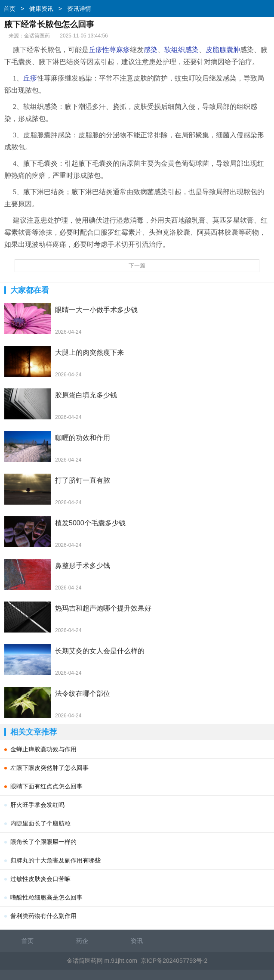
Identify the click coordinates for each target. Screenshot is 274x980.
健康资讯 (41, 9)
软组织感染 (182, 50)
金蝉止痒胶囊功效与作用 (43, 749)
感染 (151, 50)
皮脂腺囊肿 (223, 50)
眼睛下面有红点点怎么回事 (46, 786)
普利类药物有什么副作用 (43, 916)
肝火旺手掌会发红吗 (37, 805)
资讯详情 (79, 9)
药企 (82, 941)
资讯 (137, 941)
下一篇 (137, 265)
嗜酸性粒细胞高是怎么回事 (46, 897)
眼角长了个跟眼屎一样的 (43, 842)
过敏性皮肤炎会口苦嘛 (40, 879)
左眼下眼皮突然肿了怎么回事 (49, 768)
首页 (9, 9)
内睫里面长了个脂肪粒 (40, 823)
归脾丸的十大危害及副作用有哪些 (55, 860)
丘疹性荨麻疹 (109, 50)
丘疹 (30, 78)
